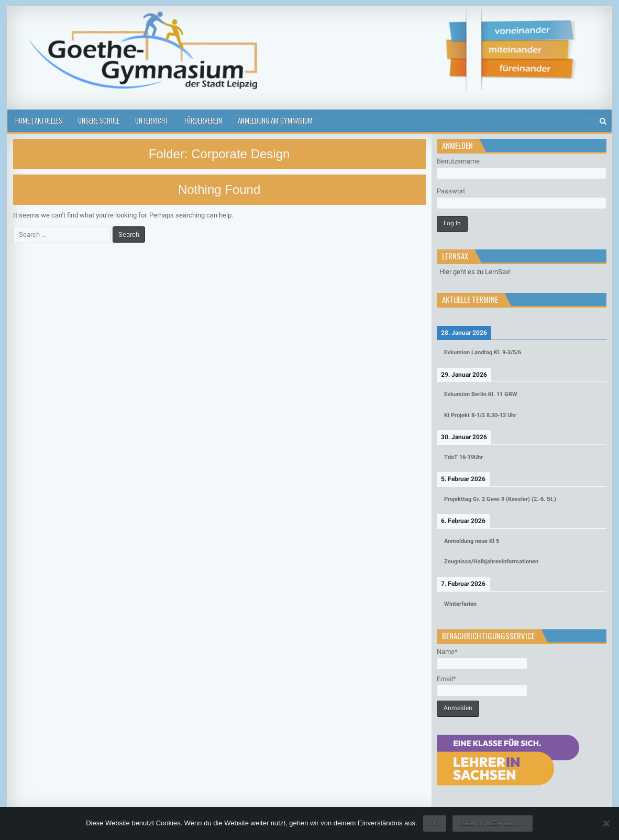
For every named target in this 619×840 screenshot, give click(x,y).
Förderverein (203, 121)
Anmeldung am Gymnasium (275, 121)
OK (435, 823)
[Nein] (606, 823)
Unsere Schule (99, 121)
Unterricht (152, 121)
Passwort (451, 191)
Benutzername (458, 161)
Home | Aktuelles (39, 121)
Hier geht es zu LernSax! (475, 272)
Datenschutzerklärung (492, 823)
